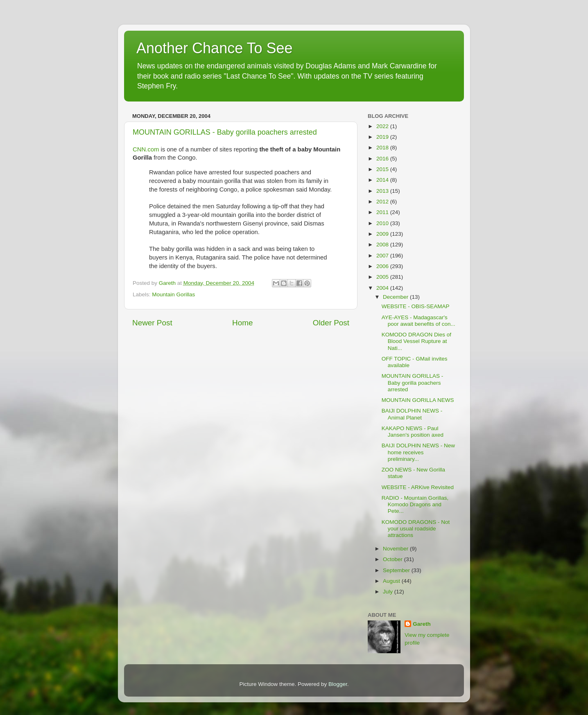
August (392, 581)
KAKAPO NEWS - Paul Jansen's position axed (413, 432)
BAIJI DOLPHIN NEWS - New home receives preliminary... (418, 452)
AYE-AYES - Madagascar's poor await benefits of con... (418, 321)
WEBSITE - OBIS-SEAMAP (416, 306)
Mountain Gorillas (173, 294)
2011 (383, 212)
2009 (383, 234)
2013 (383, 191)
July (389, 592)
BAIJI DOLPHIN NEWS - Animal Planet (412, 414)
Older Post (331, 323)
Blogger (338, 684)
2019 (383, 137)
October (394, 559)
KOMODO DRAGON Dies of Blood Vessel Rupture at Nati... (416, 341)
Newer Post (152, 323)
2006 (383, 266)
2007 (383, 256)
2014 (383, 180)
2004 (383, 288)
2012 (383, 202)
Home (242, 323)
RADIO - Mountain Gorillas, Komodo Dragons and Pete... (415, 504)
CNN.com (147, 149)
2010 (383, 223)
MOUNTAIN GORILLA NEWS (418, 400)
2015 (383, 169)
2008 (383, 245)
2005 (383, 277)
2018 (383, 148)
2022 (383, 126)
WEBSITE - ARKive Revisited (418, 487)
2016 (383, 159)
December (396, 297)
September (397, 570)
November (396, 549)
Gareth (422, 624)
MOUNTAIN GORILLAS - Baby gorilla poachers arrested (225, 132)
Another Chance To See (215, 48)
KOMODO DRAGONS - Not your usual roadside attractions (416, 529)
